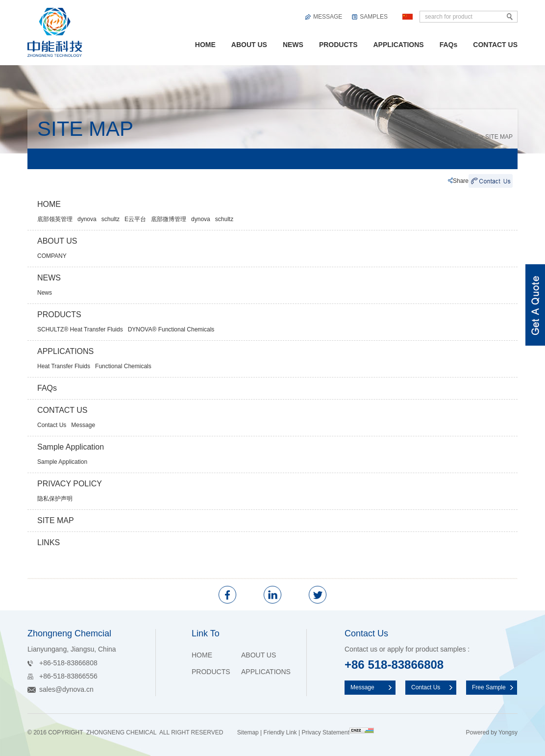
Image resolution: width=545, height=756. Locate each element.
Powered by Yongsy (492, 732)
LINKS (49, 542)
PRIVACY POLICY (70, 484)
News (45, 293)
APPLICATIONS (398, 45)
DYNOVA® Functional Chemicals (171, 329)
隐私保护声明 (55, 499)
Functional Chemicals (123, 366)
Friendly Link (280, 732)
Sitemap (248, 732)
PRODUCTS (338, 45)
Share (461, 181)
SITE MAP (499, 137)
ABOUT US (249, 45)
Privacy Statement (325, 732)
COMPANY (52, 256)
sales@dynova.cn (66, 689)
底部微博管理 (169, 219)
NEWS (293, 45)
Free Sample (489, 687)
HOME (205, 45)
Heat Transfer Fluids (64, 366)
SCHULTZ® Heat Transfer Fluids (80, 329)
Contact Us (52, 425)
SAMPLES (374, 17)
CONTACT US (495, 45)
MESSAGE (328, 17)
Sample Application (71, 447)
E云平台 (135, 219)
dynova (87, 219)
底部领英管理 (55, 219)
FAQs (449, 45)
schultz (111, 219)
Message (83, 425)
